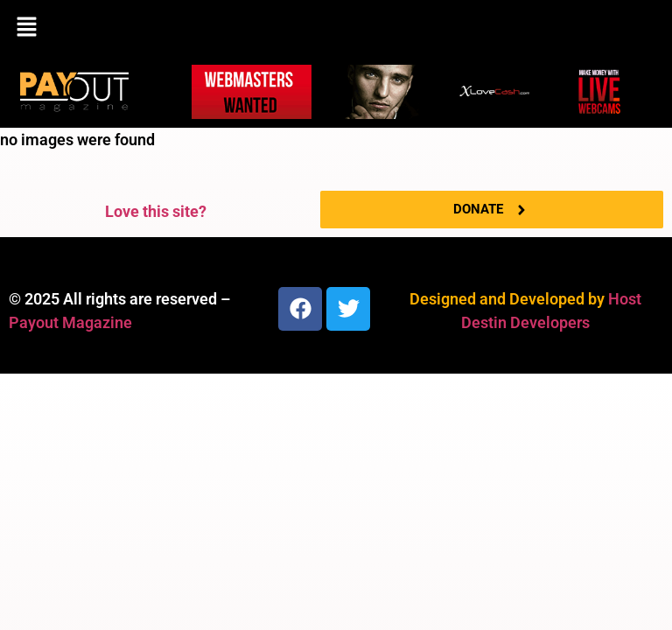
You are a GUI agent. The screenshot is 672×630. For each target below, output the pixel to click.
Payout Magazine (70, 322)
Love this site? (156, 211)
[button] (336, 28)
